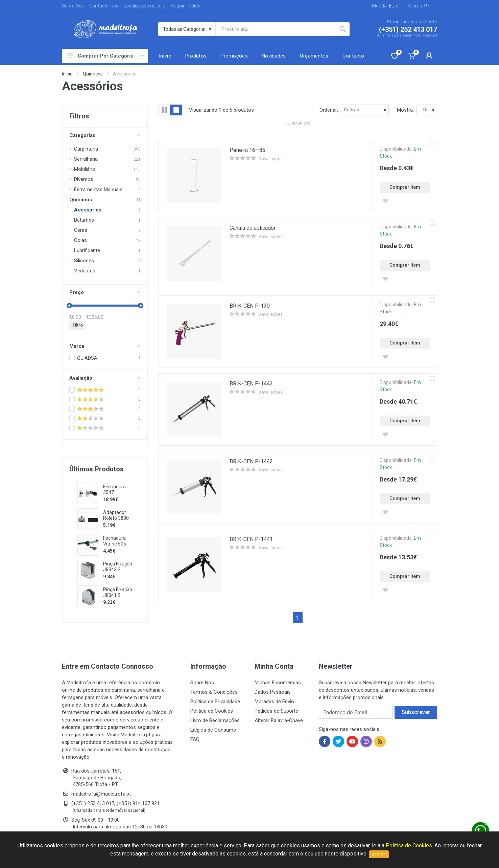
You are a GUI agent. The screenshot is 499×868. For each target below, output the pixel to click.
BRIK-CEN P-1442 (251, 461)
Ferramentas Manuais (98, 190)
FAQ (195, 739)
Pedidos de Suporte (276, 711)
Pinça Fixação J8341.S (118, 592)
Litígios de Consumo (213, 730)
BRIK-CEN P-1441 (251, 539)
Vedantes (85, 271)
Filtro (78, 325)
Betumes (84, 220)
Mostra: (405, 110)
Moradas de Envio (274, 702)
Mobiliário (85, 169)
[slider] (69, 306)
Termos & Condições (214, 692)
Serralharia (86, 159)
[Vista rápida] (432, 145)
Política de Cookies (212, 711)
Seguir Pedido (186, 6)
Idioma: (419, 6)
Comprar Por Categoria (105, 56)
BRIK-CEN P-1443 (251, 384)
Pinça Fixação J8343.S (118, 567)
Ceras (81, 230)
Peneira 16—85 (247, 150)
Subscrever (416, 712)
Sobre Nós (73, 6)
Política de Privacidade (215, 702)
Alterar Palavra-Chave (279, 720)
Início (67, 74)
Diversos (84, 179)
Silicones (84, 261)
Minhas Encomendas (278, 683)
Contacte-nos (104, 6)
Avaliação (105, 378)
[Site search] (276, 29)
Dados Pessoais (273, 692)
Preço (105, 292)
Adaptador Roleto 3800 (116, 515)
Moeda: (385, 6)
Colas (80, 240)
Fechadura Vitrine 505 (115, 541)
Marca (105, 346)
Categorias (105, 135)
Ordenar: (329, 110)
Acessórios (88, 210)
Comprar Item (405, 187)
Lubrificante (87, 250)
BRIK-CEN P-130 (250, 306)
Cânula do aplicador (253, 228)
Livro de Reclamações (215, 720)
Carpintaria (86, 149)
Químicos (93, 74)
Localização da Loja (145, 6)
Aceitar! (379, 854)
